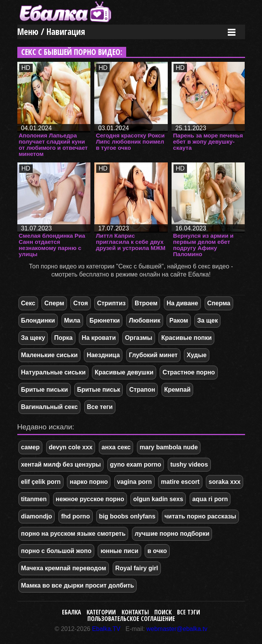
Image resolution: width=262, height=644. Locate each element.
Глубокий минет (153, 355)
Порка (63, 338)
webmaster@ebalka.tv (177, 629)
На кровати (99, 338)
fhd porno (76, 516)
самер (31, 447)
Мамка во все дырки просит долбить (78, 585)
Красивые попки (186, 338)
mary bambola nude (169, 447)
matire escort (180, 482)
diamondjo (37, 516)
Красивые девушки (124, 372)
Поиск (163, 612)
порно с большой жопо (56, 551)
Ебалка (72, 612)
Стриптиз (111, 303)
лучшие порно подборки (172, 534)
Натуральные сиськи (53, 372)
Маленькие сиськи (49, 355)
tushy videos (189, 464)
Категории (101, 612)
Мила (72, 320)
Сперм (54, 303)
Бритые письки (45, 390)
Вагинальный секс (50, 407)
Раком (179, 320)
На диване (182, 303)
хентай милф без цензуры (61, 464)
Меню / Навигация (51, 32)
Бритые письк (98, 390)
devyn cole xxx (71, 447)
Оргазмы (139, 338)
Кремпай (177, 390)
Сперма (219, 303)
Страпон (142, 390)
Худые (197, 355)
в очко (157, 551)
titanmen (34, 499)
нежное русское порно (90, 499)
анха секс (116, 447)
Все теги (100, 407)
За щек (207, 320)
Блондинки (38, 320)
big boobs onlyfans (127, 516)
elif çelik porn (41, 482)
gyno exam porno (136, 464)
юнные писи (119, 551)
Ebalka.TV (106, 629)
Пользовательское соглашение (131, 619)
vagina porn (134, 482)
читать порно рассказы (200, 516)
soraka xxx (224, 482)
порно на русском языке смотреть (73, 534)
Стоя (80, 303)
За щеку (33, 338)
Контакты (135, 612)
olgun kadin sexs (158, 499)
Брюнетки (104, 320)
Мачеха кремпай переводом (64, 568)
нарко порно (89, 482)
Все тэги (189, 612)
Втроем (146, 303)
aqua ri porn (210, 499)
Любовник (145, 320)
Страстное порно (189, 372)
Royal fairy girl (137, 568)
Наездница (103, 355)
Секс (28, 303)
